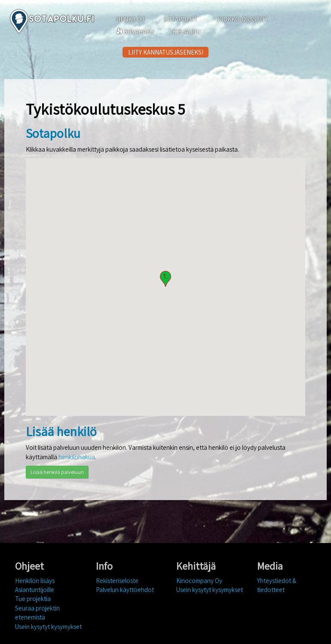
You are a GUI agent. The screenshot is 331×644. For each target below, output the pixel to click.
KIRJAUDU (186, 32)
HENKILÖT (131, 19)
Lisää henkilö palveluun (57, 472)
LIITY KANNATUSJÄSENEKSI (166, 52)
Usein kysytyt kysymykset (48, 627)
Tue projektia (33, 599)
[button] (165, 279)
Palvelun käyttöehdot (125, 590)
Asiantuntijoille (35, 590)
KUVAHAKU (135, 32)
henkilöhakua (77, 457)
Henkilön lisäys (35, 581)
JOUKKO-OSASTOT (242, 19)
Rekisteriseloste (117, 581)
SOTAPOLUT (181, 19)
